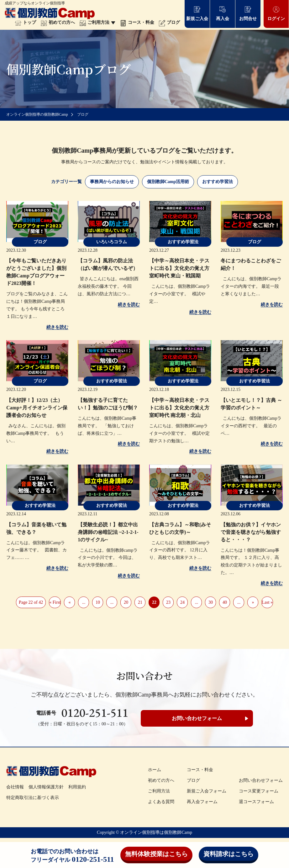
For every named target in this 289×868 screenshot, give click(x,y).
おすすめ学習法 (218, 182)
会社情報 (15, 787)
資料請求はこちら (229, 854)
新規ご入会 (197, 13)
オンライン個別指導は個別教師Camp (156, 832)
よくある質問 (161, 802)
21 (140, 602)
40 (225, 602)
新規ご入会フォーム (207, 791)
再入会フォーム (202, 802)
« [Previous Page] (69, 602)
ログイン (276, 13)
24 (182, 602)
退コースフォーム (256, 802)
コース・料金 (137, 22)
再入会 (223, 13)
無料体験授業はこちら (156, 854)
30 (211, 602)
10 (98, 602)
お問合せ (248, 13)
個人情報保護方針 (46, 787)
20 (126, 602)
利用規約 (77, 787)
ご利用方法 (97, 22)
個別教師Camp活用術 (168, 182)
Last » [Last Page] (267, 602)
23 (168, 602)
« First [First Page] (55, 602)
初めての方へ (58, 22)
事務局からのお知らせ (112, 182)
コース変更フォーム (259, 791)
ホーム (155, 770)
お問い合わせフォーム (197, 718)
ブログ (169, 22)
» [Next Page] (253, 602)
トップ (26, 22)
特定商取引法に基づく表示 (33, 798)
